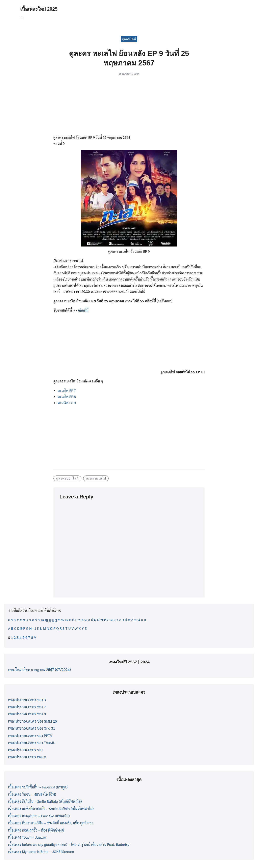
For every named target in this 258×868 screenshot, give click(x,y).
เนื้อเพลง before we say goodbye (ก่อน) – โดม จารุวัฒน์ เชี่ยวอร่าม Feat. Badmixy (69, 844)
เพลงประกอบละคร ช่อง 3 (27, 700)
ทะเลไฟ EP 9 (67, 403)
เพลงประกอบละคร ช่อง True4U (32, 742)
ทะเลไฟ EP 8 (67, 397)
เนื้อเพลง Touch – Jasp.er (27, 837)
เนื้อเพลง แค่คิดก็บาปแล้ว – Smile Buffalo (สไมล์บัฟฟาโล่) (51, 808)
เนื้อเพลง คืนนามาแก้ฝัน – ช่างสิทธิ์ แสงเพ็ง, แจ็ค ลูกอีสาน (50, 823)
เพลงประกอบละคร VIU (25, 750)
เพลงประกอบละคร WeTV (27, 757)
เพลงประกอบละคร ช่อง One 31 (32, 728)
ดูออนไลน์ (129, 39)
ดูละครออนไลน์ (67, 478)
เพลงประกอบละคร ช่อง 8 (27, 714)
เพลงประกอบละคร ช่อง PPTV (30, 735)
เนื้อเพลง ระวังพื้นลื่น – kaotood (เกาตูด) (38, 787)
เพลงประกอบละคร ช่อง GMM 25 (32, 721)
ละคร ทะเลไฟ (96, 478)
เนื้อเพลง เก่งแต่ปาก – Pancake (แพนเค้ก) (39, 816)
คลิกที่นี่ (83, 310)
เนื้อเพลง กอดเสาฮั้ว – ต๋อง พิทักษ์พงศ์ (36, 830)
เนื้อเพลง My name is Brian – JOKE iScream (41, 851)
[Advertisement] (129, 107)
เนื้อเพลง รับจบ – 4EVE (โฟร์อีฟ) (32, 794)
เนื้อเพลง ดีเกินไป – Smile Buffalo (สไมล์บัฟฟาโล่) (45, 801)
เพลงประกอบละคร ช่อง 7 (27, 707)
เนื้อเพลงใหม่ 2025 (40, 9)
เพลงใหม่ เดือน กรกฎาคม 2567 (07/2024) (39, 669)
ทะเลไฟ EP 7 (67, 390)
